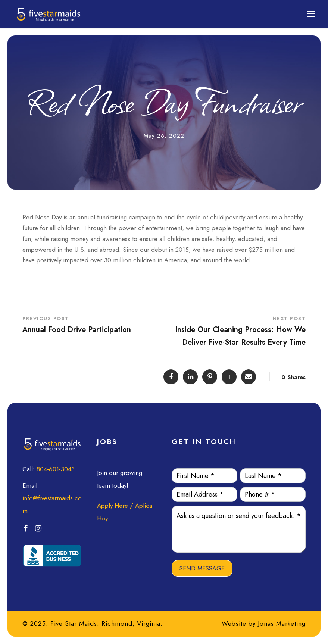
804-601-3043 (56, 469)
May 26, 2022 (164, 136)
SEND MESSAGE (202, 568)
